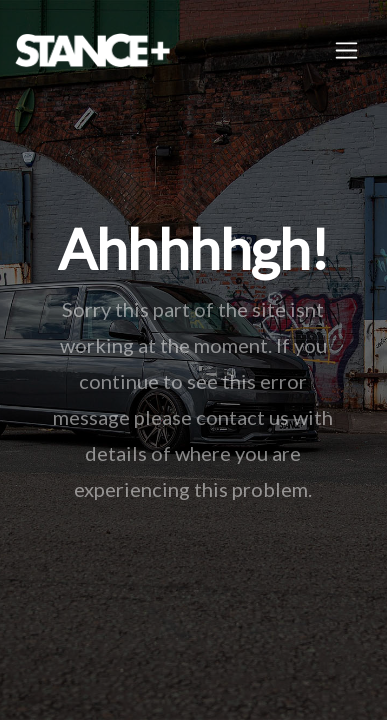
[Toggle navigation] (346, 50)
